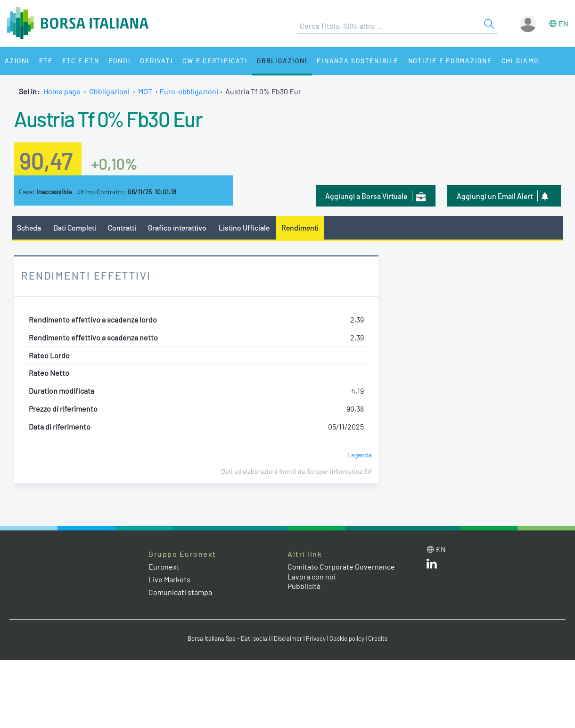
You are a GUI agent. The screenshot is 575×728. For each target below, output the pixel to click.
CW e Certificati (215, 61)
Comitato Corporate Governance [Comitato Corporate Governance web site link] (341, 567)
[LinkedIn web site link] (432, 566)
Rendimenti (300, 227)
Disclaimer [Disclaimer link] (288, 638)
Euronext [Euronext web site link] (164, 567)
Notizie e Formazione (450, 61)
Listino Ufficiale (244, 227)
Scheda (29, 227)
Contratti (122, 227)
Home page (62, 91)
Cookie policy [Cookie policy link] (347, 638)
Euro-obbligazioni (189, 91)
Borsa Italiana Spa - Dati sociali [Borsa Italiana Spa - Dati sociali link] (229, 638)
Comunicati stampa (180, 592)
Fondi (120, 61)
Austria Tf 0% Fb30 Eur (108, 118)
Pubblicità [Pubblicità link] (304, 586)
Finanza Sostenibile (357, 61)
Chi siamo (520, 61)
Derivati (156, 61)
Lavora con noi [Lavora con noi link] (312, 576)
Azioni (17, 61)
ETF (46, 61)
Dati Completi (75, 227)
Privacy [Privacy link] (316, 638)
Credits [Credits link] (378, 638)
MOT (145, 91)
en (563, 23)
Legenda (359, 455)
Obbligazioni (282, 61)
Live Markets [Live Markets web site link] (169, 579)
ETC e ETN (81, 61)
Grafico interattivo (177, 227)
